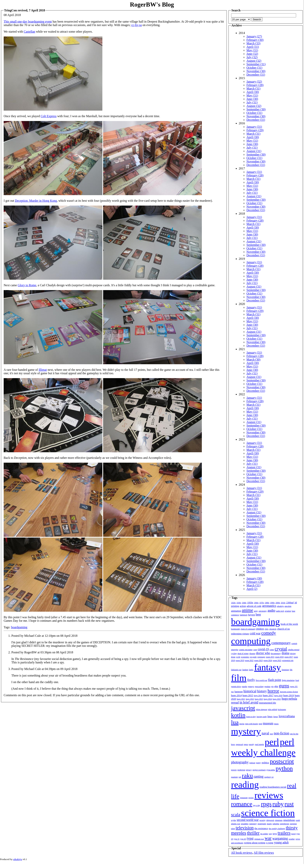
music (276, 724)
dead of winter (243, 653)
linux (270, 716)
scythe (234, 820)
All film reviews (264, 853)
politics (265, 763)
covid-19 (263, 649)
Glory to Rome (27, 285)
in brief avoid (249, 702)
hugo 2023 (259, 699)
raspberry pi (269, 777)
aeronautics (269, 606)
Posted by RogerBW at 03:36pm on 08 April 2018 (42, 652)
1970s (262, 603)
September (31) (256, 64)
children (260, 629)
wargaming (280, 838)
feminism (285, 670)
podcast (252, 763)
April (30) (253, 92)
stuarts (269, 824)
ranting (259, 777)
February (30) (255, 40)
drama (285, 653)
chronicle (273, 629)
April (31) (253, 47)
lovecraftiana (287, 716)
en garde (253, 657)
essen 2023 (259, 660)
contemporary (281, 643)
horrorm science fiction (289, 692)
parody (252, 744)
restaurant (244, 798)
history (262, 691)
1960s (256, 603)
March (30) (253, 359)
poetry (259, 763)
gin (272, 686)
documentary (276, 653)
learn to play (251, 717)
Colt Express (49, 116)
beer (258, 614)
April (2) (252, 589)
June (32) (252, 54)
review (251, 798)
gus (232, 692)
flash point (275, 680)
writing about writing (255, 843)
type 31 (237, 839)
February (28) (255, 85)
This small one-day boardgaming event (28, 22)
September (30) (256, 109)
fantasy (268, 667)
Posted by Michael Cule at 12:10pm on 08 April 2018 (44, 636)
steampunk (262, 824)
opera (246, 744)
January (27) (254, 36)
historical (250, 691)
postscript (282, 761)
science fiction (268, 813)
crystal (281, 649)
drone (233, 657)
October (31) (254, 68)
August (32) (254, 61)
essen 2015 (270, 657)
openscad (239, 744)
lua (235, 722)
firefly (251, 680)
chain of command (248, 629)
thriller (253, 833)
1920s (233, 603)
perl (272, 742)
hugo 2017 (268, 695)
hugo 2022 (250, 699)
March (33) (253, 43)
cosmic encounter (246, 650)
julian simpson (261, 709)
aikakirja (280, 606)
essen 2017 (289, 657)
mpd (260, 724)
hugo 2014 (236, 695)
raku (247, 776)
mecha (242, 724)
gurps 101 (294, 686)
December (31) (256, 75)
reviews (269, 795)
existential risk (288, 660)
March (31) (253, 88)
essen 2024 (268, 660)
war (268, 838)
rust (289, 804)
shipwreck (270, 820)
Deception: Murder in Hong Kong (36, 201)
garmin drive (236, 686)
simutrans (279, 820)
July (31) (252, 102)
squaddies (245, 824)
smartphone (289, 820)
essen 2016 (279, 657)
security (263, 820)
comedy (269, 633)
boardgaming (19, 627)
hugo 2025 (277, 699)
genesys (251, 686)
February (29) (255, 130)
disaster (252, 653)
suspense (293, 824)
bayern (251, 615)
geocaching (259, 686)
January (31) (254, 127)
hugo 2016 (258, 696)
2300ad (290, 603)
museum (268, 723)
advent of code (254, 606)
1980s (267, 603)
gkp (276, 686)
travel (293, 834)
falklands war (236, 670)
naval (265, 733)
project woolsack (259, 770)
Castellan (29, 32)
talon (233, 829)
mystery (246, 731)
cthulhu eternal (294, 650)
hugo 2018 (278, 696)
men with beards (252, 724)
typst (250, 838)
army (256, 611)
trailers (284, 833)
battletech (244, 615)
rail (240, 777)
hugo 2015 (248, 695)
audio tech (280, 611)
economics (245, 657)
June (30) (252, 99)
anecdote (288, 606)
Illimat (43, 370)
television (245, 828)
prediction (241, 770)
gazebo (244, 686)
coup (255, 650)
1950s (250, 603)
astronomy (263, 611)
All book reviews (242, 853)
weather (292, 839)
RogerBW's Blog (152, 4)
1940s (244, 603)
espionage (261, 657)
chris (267, 629)
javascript (243, 708)
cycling (234, 653)
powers (234, 770)
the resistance (261, 828)
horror (273, 691)
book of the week (289, 624)
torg (270, 834)
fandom (245, 670)
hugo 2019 (288, 695)
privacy (249, 770)
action (243, 606)
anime (248, 610)
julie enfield (273, 709)
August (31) (254, 151)
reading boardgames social (273, 787)
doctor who (263, 653)
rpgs (266, 804)
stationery (253, 824)
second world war (248, 820)
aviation (288, 611)
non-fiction (281, 733)
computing (251, 641)
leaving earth (262, 717)
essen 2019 (240, 660)
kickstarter (282, 709)
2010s (283, 603)
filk (291, 670)
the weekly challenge (277, 829)
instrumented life (267, 703)
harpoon (239, 691)
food (297, 680)
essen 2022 (249, 660)
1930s (239, 603)
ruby (278, 804)
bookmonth (236, 629)
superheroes (285, 824)
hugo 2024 (268, 699)
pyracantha (271, 770)
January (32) (254, 82)
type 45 (243, 839)
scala (236, 815)
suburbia (276, 824)
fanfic (251, 670)
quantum (235, 777)
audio (271, 611)
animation (236, 611)
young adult (281, 842)
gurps (284, 686)
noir (271, 734)
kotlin (238, 715)
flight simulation (288, 680)
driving (293, 653)
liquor (276, 717)
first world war (261, 680)
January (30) (254, 578)
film (239, 678)
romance (242, 804)
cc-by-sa (136, 25)
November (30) (256, 71)
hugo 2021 (241, 699)
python (284, 768)
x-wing (270, 843)
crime (272, 650)
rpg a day (257, 805)
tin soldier (264, 834)
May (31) (252, 50)
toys (275, 834)
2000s (278, 603)
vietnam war (259, 839)
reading (245, 785)
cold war (255, 633)
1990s (272, 603)
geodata (267, 686)
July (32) (252, 57)
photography (240, 762)
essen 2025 (277, 660)
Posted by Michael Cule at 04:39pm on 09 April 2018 (44, 669)
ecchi (238, 657)
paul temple (259, 744)
